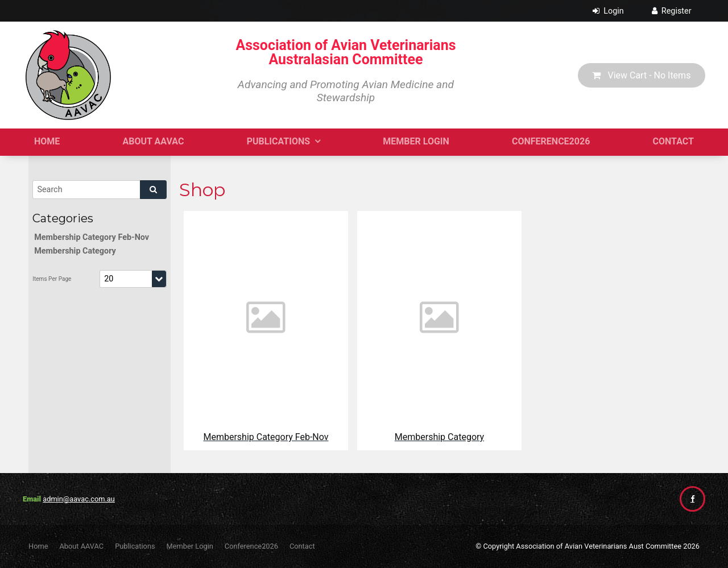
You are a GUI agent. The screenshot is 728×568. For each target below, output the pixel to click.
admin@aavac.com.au (79, 499)
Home (47, 141)
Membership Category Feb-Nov (92, 237)
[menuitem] (38, 546)
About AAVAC (154, 141)
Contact (673, 141)
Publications (278, 141)
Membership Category (75, 251)
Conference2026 (551, 141)
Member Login (416, 141)
